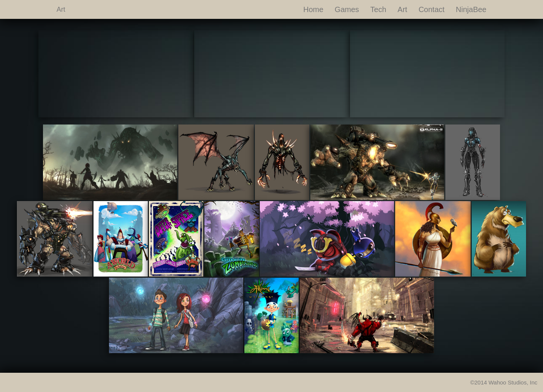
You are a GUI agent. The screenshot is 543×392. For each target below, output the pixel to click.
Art (61, 9)
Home (313, 9)
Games (347, 9)
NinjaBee (471, 9)
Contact (432, 9)
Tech (378, 9)
